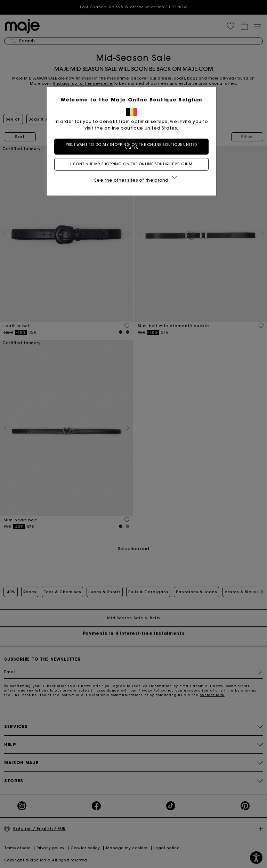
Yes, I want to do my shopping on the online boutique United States (133, 146)
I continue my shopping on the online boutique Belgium (133, 164)
